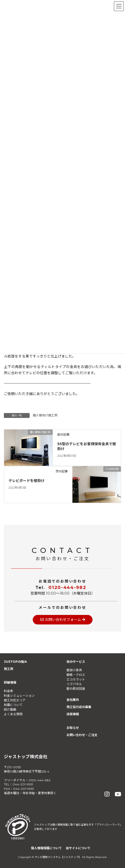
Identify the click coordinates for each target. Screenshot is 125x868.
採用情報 (73, 714)
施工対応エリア (15, 700)
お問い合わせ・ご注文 (82, 735)
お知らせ (73, 728)
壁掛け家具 (74, 670)
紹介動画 (10, 709)
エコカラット (76, 679)
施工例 (9, 669)
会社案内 (73, 700)
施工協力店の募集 (79, 707)
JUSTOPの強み (15, 662)
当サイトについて (78, 848)
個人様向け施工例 (45, 415)
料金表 (9, 691)
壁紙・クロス (76, 675)
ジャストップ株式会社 (26, 757)
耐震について (13, 705)
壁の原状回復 (76, 689)
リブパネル (74, 684)
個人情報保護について (46, 848)
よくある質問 (13, 714)
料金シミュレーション (19, 696)
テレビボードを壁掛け (27, 481)
